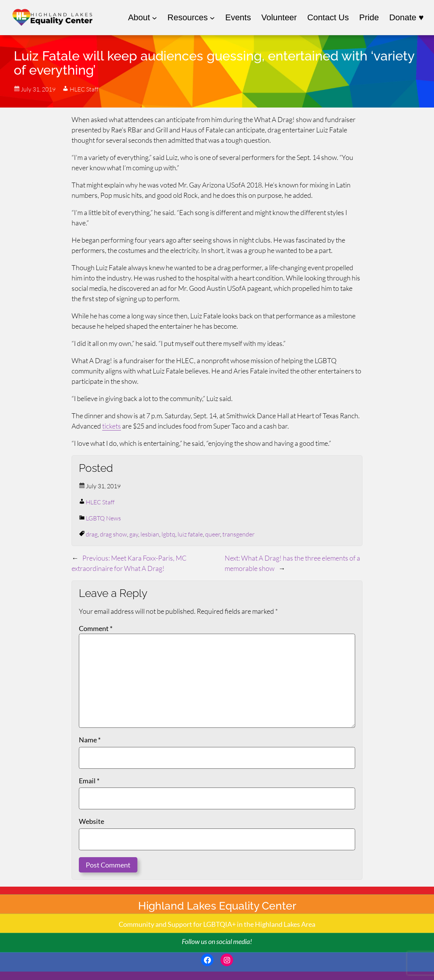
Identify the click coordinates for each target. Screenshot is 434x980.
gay (134, 534)
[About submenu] (142, 17)
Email (89, 781)
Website (91, 821)
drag (92, 534)
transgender (238, 534)
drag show (113, 534)
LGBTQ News (103, 518)
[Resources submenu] (191, 17)
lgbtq (168, 534)
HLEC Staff (100, 502)
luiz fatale (190, 534)
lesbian (150, 534)
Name (90, 740)
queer (213, 534)
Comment (96, 628)
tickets (112, 426)
